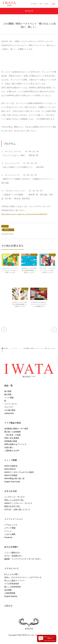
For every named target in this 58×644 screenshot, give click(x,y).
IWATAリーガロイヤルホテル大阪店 (19, 472)
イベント (5, 226)
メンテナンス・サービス (14, 497)
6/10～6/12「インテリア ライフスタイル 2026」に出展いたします (10, 270)
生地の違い (9, 447)
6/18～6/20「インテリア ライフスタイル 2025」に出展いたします (47, 270)
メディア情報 (10, 528)
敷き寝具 (8, 394)
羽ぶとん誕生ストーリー (14, 581)
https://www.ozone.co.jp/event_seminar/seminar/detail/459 (24, 214)
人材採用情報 (10, 593)
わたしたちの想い (12, 574)
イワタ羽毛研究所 (12, 584)
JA (46, 4)
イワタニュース (11, 525)
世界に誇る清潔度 (12, 438)
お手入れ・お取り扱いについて (17, 509)
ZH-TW (33, 4)
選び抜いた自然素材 (13, 432)
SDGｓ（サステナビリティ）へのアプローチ (23, 577)
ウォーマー (9, 407)
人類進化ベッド (8, 230)
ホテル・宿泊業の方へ (14, 556)
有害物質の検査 (11, 441)
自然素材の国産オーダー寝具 (16, 429)
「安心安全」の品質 (12, 435)
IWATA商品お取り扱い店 (14, 478)
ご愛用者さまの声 (12, 451)
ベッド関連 (9, 398)
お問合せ (8, 606)
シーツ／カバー (11, 404)
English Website (11, 596)
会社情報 (8, 590)
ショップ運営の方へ (13, 553)
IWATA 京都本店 (11, 466)
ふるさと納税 (10, 534)
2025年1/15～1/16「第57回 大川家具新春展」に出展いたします (20, 304)
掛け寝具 (8, 391)
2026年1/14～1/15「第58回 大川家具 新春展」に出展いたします (29, 270)
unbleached (9, 413)
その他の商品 (10, 410)
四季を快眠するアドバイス (15, 444)
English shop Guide (12, 482)
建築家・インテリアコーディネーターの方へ (23, 559)
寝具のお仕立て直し (13, 506)
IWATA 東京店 (10, 469)
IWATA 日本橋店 (11, 475)
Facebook (8, 537)
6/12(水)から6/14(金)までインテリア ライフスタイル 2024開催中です (39, 304)
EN (41, 4)
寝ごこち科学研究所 (13, 587)
